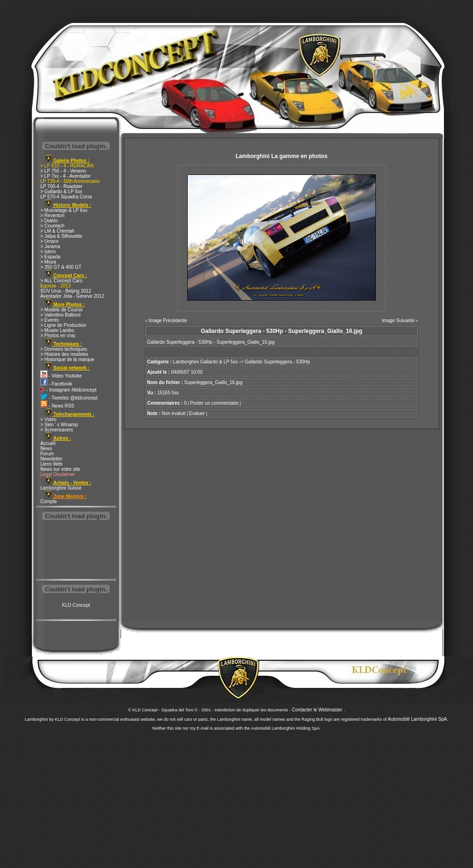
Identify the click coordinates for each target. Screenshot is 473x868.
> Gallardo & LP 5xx (61, 192)
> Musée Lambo (57, 330)
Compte (49, 502)
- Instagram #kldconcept (69, 390)
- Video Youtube (61, 376)
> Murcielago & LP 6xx (64, 210)
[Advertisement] (76, 551)
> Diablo (49, 221)
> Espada (50, 257)
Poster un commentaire (214, 403)
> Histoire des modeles (64, 354)
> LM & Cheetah (57, 231)
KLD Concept (76, 605)
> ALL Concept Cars (61, 281)
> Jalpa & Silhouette (61, 236)
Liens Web (51, 464)
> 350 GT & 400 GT (61, 267)
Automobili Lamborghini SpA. (418, 719)
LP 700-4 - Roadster (61, 186)
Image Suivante (398, 321)
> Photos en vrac (58, 336)
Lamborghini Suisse (61, 488)
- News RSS (57, 406)
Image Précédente (168, 321)
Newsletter (51, 459)
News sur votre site (60, 469)
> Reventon (52, 215)
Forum (47, 454)
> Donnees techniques (64, 349)
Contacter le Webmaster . (318, 710)
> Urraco (50, 241)
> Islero (48, 252)
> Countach (52, 226)
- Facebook (56, 384)
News (46, 449)
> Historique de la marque (67, 359)
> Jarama (50, 246)
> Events (50, 320)
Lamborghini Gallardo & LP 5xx (206, 362)
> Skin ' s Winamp (59, 425)
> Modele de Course (61, 310)
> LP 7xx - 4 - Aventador (65, 176)
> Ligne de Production (63, 325)
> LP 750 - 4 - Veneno (63, 171)
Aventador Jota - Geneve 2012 (72, 296)
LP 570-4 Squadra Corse (66, 197)
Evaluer (197, 413)
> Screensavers (57, 430)
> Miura (48, 262)
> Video (48, 419)
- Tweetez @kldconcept (69, 398)
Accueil (48, 443)
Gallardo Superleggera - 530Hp (278, 362)
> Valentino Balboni (61, 315)
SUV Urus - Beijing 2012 (66, 291)
